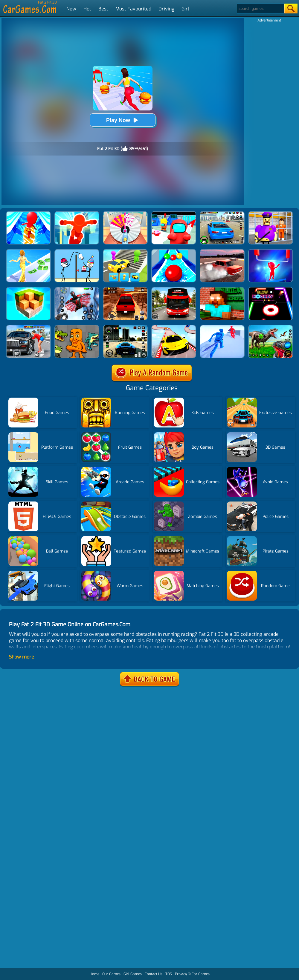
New (71, 9)
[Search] (260, 9)
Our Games (111, 974)
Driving (166, 9)
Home (94, 974)
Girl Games (133, 974)
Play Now (123, 120)
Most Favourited (133, 9)
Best (103, 9)
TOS (169, 974)
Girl (185, 9)
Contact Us (154, 974)
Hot (87, 9)
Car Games (201, 974)
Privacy (181, 974)
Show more (22, 657)
